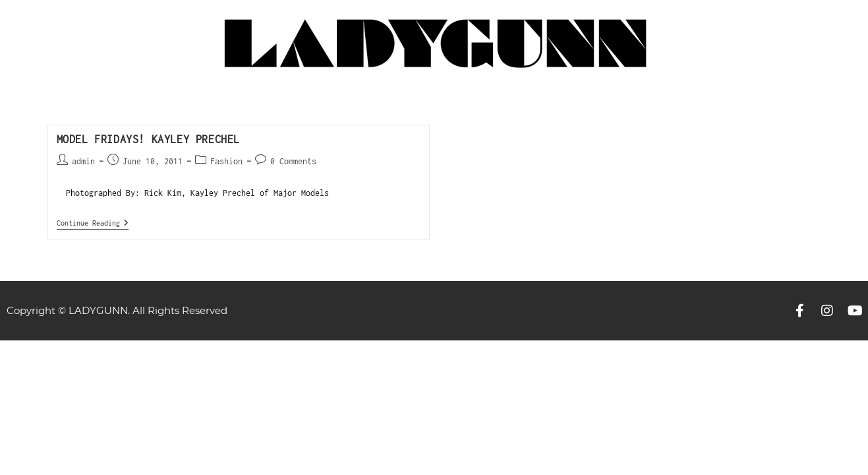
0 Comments (293, 161)
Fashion (226, 161)
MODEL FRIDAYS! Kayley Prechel (148, 139)
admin (83, 161)
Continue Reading (93, 223)
